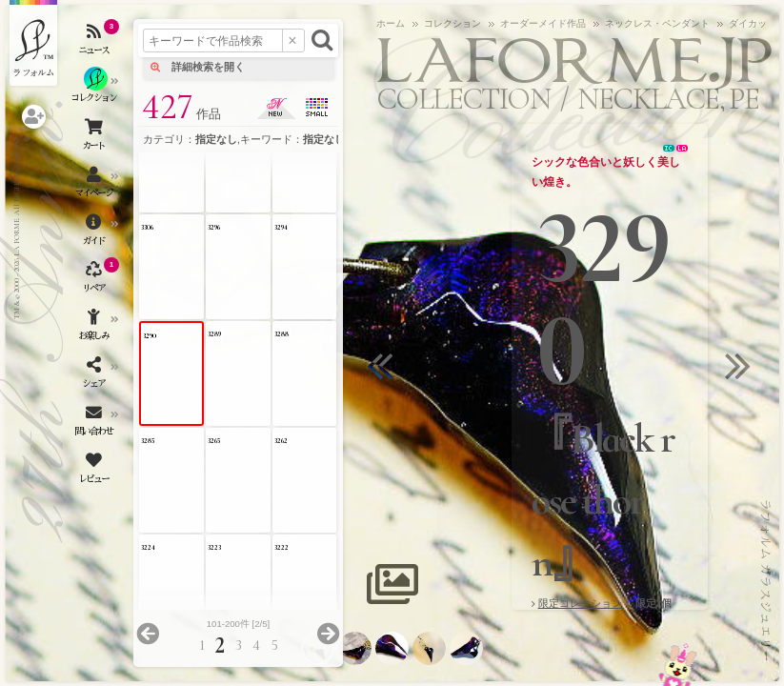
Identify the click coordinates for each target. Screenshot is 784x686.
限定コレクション (580, 603)
